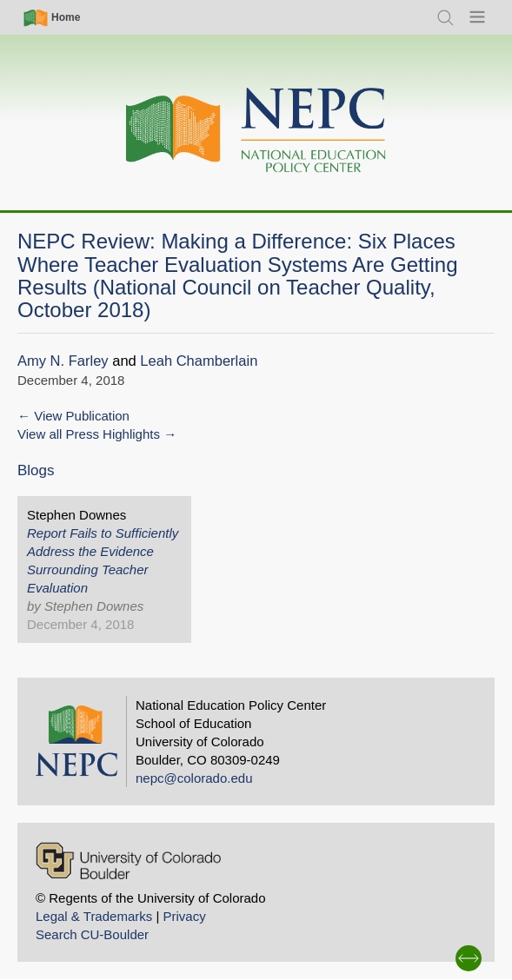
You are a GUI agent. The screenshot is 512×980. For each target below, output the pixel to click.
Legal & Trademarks (94, 916)
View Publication (82, 416)
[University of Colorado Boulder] (128, 861)
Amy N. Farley (63, 361)
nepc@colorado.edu (194, 778)
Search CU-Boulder (92, 934)
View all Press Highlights (89, 434)
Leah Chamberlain (199, 361)
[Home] (256, 131)
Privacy (184, 916)
